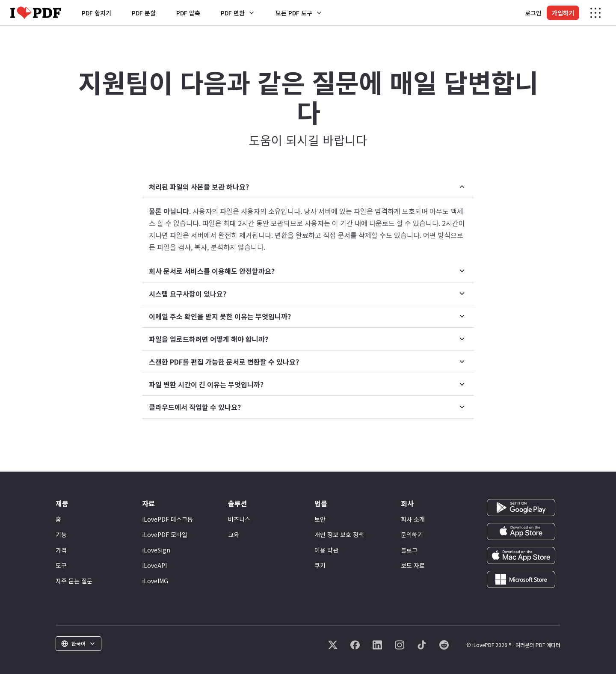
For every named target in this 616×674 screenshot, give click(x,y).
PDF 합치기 (96, 13)
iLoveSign (156, 550)
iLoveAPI (154, 565)
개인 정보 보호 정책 (339, 534)
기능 (61, 534)
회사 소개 (413, 519)
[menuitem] (308, 218)
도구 (61, 565)
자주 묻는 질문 (74, 581)
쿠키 (320, 565)
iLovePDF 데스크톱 (167, 519)
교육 (234, 534)
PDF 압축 (188, 13)
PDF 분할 (144, 13)
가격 (61, 550)
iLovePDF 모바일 (165, 534)
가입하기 (563, 13)
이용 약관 (326, 550)
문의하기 (412, 534)
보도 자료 (413, 565)
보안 (320, 519)
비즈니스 (239, 519)
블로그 (409, 550)
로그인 (533, 13)
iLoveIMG (155, 581)
